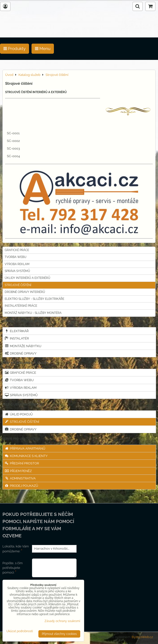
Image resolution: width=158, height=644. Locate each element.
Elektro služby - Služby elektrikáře (34, 299)
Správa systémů (17, 271)
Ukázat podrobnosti (20, 631)
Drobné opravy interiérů (25, 292)
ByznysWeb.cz (142, 637)
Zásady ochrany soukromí (62, 621)
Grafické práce (17, 250)
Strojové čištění (18, 285)
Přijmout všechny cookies (59, 634)
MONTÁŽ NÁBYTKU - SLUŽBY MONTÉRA (33, 313)
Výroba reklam (17, 264)
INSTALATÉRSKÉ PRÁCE (21, 306)
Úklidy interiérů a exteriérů (27, 278)
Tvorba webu (16, 257)
